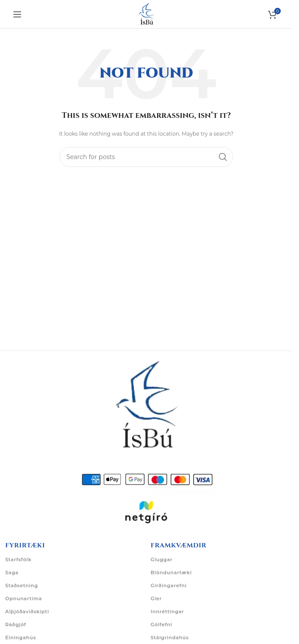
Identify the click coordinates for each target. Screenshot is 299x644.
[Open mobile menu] (17, 14)
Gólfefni (161, 624)
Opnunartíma (24, 598)
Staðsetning (22, 585)
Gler (156, 598)
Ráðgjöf (16, 624)
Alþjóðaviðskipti (27, 611)
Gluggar (162, 559)
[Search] (146, 157)
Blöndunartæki (171, 572)
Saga (12, 572)
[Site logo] (146, 13)
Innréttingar (167, 611)
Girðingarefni (169, 585)
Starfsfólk (18, 559)
